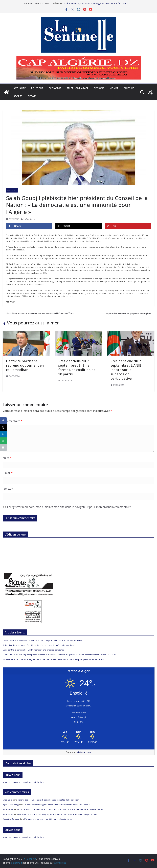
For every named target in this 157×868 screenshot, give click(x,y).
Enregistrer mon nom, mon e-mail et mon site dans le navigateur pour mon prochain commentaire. (69, 507)
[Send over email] (3, 441)
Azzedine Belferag (11, 819)
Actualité (20, 88)
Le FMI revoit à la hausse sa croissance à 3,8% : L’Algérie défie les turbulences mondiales (42, 640)
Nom (7, 458)
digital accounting (11, 805)
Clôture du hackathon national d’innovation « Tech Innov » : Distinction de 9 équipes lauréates (61, 809)
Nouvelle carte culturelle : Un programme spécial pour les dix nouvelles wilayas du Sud (58, 814)
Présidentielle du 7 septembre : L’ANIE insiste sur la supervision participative (126, 370)
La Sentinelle (29, 219)
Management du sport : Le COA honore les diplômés (48, 819)
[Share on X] (78, 226)
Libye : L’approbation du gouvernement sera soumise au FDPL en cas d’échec (38, 313)
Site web (8, 489)
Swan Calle (7, 800)
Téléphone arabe (78, 88)
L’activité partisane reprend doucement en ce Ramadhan (25, 365)
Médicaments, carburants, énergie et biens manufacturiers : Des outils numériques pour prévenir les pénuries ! (97, 5)
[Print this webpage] (3, 447)
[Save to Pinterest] (128, 226)
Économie (55, 88)
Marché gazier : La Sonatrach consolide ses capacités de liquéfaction (48, 800)
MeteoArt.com (84, 752)
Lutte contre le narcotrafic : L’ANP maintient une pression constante (33, 650)
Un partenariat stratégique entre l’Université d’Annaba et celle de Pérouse (57, 805)
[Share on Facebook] (29, 226)
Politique (37, 88)
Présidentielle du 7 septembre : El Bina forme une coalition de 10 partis (77, 368)
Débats (32, 96)
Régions (99, 88)
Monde (114, 88)
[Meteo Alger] (79, 732)
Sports (18, 96)
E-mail (8, 473)
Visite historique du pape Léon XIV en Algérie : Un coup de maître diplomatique (38, 645)
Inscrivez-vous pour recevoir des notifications (23, 782)
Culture (129, 88)
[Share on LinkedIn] (3, 434)
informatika (8, 809)
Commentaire (13, 421)
